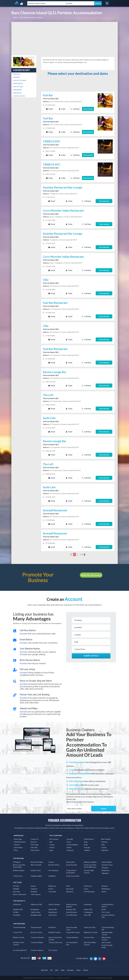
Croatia (52, 845)
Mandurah (70, 892)
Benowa (16, 74)
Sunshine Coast (107, 865)
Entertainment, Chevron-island (31, 17)
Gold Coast (88, 886)
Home (15, 17)
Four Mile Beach (72, 915)
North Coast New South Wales (19, 866)
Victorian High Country (89, 872)
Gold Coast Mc (19, 96)
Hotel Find (52, 927)
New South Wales (37, 862)
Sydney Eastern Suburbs (72, 905)
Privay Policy (35, 850)
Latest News (18, 847)
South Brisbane (72, 912)
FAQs (16, 850)
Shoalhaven (106, 870)
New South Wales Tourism (90, 943)
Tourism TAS (18, 932)
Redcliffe (34, 892)
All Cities (16, 886)
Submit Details (91, 656)
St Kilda (16, 912)
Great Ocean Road (73, 876)
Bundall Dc (17, 93)
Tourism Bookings (19, 927)
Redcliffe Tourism (55, 932)
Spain (86, 842)
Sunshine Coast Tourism (19, 943)
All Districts (17, 904)
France (69, 842)
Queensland (70, 862)
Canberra (34, 889)
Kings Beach (53, 912)
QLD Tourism (106, 942)
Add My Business (91, 575)
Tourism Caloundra (37, 937)
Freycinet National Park (108, 916)
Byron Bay (17, 892)
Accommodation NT (20, 950)
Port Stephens (54, 870)
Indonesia (70, 850)
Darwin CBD (53, 909)
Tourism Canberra (37, 950)
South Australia (72, 865)
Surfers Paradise (20, 80)
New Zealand (106, 839)
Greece (52, 847)
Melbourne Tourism (91, 932)
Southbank (88, 904)
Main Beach (18, 83)
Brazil (86, 845)
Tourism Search (36, 927)
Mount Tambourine (20, 894)
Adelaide (16, 889)
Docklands (17, 915)
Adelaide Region (36, 876)
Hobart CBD (88, 909)
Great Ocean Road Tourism (55, 938)
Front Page (34, 845)
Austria (104, 847)
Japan (51, 850)
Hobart (104, 892)
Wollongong (106, 889)
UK (51, 970)
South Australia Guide (107, 946)
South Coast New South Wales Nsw (90, 866)
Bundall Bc (17, 90)
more (83, 555)
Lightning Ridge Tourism (107, 933)
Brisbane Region (19, 870)
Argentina (105, 850)
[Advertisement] (65, 39)
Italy (51, 842)
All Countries (54, 839)
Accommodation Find (72, 943)
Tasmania (105, 868)
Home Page (18, 839)
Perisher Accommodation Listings (100, 978)
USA (57, 970)
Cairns (86, 889)
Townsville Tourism (73, 932)
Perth (68, 886)
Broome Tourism (36, 932)
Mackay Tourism (19, 937)
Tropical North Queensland (71, 872)
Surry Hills (87, 915)
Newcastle (70, 889)
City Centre (106, 912)
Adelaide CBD (18, 909)
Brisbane (105, 886)
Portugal (87, 847)
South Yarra (53, 915)
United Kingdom (72, 845)
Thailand (87, 850)
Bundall (16, 77)
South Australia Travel (72, 928)
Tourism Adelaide (37, 942)
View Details (88, 109)
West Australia (36, 865)
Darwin (51, 889)
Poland (69, 847)
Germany (104, 842)
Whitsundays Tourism (106, 938)
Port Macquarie (89, 892)
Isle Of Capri (18, 86)
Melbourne (52, 886)
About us (34, 842)
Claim (62, 109)
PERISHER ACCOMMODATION (65, 820)
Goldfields (52, 876)
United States (89, 839)
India (103, 845)
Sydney (33, 886)
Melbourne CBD (36, 904)
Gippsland (105, 873)
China (78, 970)
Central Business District (108, 905)
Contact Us (35, 839)
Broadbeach (35, 909)
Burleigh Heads (36, 915)
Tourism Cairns (89, 937)
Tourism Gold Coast (55, 942)
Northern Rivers (54, 865)
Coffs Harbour (36, 894)
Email (49, 109)
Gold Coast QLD (90, 927)
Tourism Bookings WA (108, 928)
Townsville (52, 892)
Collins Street (36, 912)
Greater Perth (36, 870)
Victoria (51, 862)
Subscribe (34, 847)
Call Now (75, 109)
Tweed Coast (18, 876)
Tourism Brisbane (72, 937)
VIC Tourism (53, 950)
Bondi (104, 909)
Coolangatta (88, 912)
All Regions (17, 862)
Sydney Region (107, 862)
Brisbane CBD (71, 909)
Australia (70, 839)
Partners (17, 845)
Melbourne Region (90, 862)
